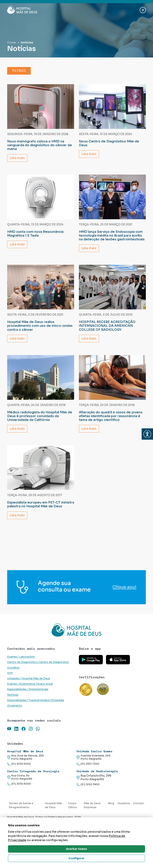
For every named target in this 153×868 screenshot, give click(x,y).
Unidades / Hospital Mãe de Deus (29, 688)
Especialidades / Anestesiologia (28, 699)
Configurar (76, 858)
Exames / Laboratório (21, 667)
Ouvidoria (124, 814)
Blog (111, 814)
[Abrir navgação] (143, 10)
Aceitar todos (76, 849)
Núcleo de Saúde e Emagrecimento (21, 815)
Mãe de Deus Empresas (92, 815)
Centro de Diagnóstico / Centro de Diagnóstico (38, 672)
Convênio (13, 678)
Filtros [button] (19, 71)
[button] (147, 434)
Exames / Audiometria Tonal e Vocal (30, 694)
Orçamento (15, 716)
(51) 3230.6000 (19, 774)
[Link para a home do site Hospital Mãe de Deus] (76, 635)
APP (10, 683)
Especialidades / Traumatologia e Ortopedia (36, 710)
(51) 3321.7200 (88, 774)
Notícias (13, 705)
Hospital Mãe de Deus (53, 815)
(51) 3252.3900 (88, 795)
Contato (139, 814)
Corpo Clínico (73, 815)
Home (12, 42)
